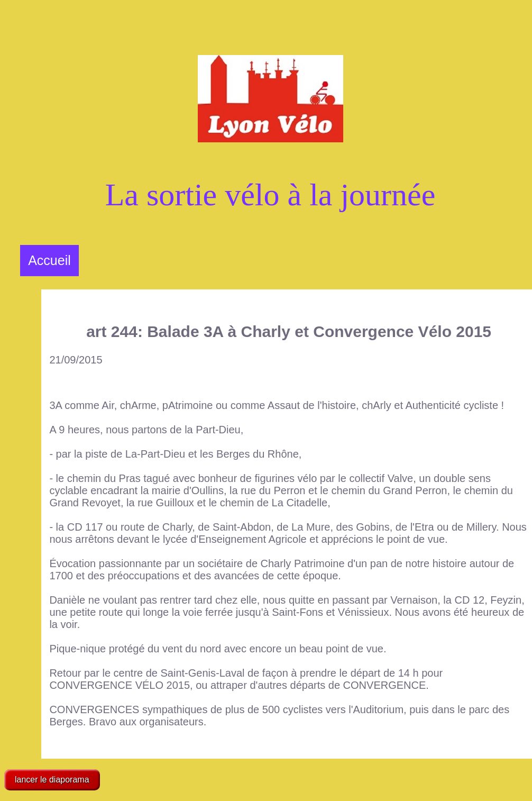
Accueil (49, 260)
